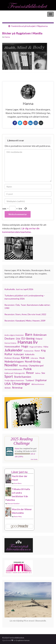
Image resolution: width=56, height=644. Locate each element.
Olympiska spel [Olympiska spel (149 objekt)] (36, 365)
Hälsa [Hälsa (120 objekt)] (46, 347)
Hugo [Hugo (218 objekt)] (25, 346)
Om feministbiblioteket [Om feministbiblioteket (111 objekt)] (13, 369)
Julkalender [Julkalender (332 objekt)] (14, 350)
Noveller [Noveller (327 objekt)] (11, 365)
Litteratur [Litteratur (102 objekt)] (34, 358)
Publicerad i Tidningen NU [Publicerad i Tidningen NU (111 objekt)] (15, 373)
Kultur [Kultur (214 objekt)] (8, 354)
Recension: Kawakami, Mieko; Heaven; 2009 (25, 321)
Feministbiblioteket (12, 14)
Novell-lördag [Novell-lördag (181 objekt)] (33, 362)
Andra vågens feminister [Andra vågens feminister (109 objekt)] (14, 335)
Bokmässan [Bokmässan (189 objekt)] (40, 335)
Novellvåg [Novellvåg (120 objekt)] (23, 366)
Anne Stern (18, 483)
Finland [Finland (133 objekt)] (39, 339)
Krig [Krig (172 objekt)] (43, 351)
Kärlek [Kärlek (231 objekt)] (25, 358)
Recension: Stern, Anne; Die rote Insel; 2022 (25, 314)
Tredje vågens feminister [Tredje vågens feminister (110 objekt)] (14, 380)
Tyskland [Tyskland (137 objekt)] (30, 380)
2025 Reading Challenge (22, 441)
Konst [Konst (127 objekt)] (37, 351)
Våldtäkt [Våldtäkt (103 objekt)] (8, 388)
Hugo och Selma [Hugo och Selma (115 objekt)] (36, 347)
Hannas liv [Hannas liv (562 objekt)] (28, 342)
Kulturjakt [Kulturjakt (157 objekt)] (19, 354)
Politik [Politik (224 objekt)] (28, 369)
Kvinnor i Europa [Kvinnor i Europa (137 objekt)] (12, 358)
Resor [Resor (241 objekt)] (30, 373)
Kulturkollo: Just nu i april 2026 (19, 289)
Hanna (7, 37)
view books (34, 459)
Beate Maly (18, 516)
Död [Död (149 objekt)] (18, 339)
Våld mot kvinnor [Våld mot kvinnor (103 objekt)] (38, 384)
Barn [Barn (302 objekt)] (29, 335)
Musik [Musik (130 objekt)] (42, 358)
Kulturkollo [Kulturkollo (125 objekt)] (30, 354)
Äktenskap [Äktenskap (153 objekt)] (17, 388)
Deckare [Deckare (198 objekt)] (10, 338)
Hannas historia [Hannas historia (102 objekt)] (10, 343)
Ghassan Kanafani (13, 503)
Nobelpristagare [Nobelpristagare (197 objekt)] (14, 361)
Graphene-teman (23, 640)
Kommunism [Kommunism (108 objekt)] (29, 351)
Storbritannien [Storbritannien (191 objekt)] (23, 377)
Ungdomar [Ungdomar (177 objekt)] (41, 380)
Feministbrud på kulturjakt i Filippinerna (29, 26)
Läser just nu (19, 472)
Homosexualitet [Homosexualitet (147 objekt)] (12, 346)
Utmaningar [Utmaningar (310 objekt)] (21, 384)
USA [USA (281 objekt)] (8, 384)
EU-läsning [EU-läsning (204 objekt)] (28, 338)
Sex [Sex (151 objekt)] (43, 373)
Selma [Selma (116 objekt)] (38, 373)
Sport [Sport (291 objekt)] (9, 377)
